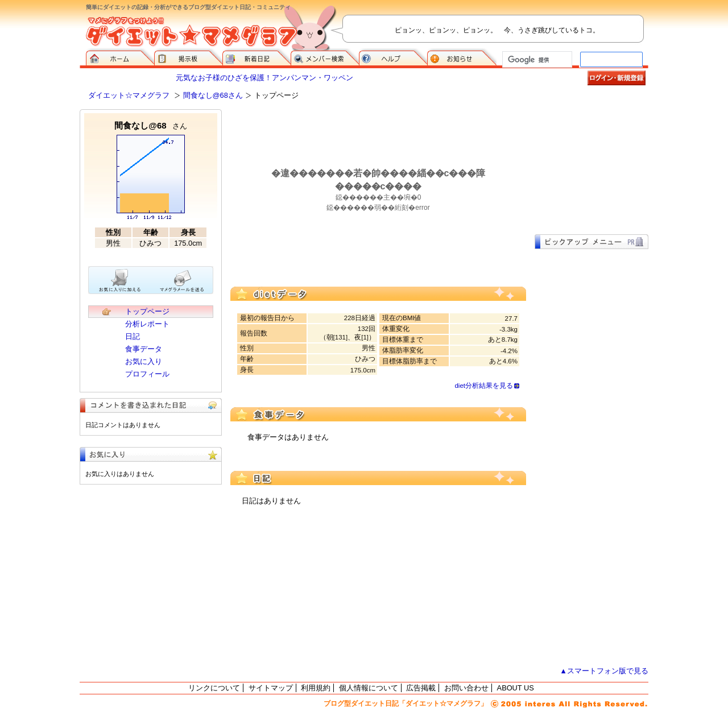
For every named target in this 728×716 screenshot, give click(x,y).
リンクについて (214, 688)
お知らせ (462, 57)
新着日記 (257, 57)
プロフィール (147, 374)
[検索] (536, 60)
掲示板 (188, 57)
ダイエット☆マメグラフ (129, 95)
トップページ (147, 311)
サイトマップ (271, 688)
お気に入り (144, 361)
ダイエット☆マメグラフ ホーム (120, 57)
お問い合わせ (466, 688)
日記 (133, 336)
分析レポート (147, 324)
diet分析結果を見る (484, 386)
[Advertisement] (591, 166)
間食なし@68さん (213, 95)
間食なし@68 (150, 125)
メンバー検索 (325, 57)
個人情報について (369, 688)
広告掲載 (421, 688)
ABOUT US (516, 688)
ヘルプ (393, 57)
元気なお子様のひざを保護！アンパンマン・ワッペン (264, 78)
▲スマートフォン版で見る (604, 671)
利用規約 (316, 688)
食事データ (144, 349)
